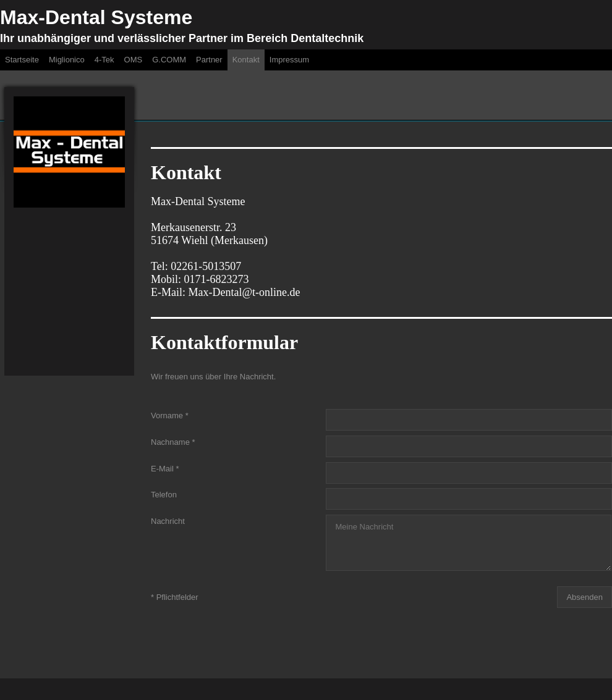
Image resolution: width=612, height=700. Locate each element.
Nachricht (168, 521)
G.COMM (169, 60)
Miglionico (67, 60)
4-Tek (104, 60)
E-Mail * (165, 468)
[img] (69, 152)
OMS (134, 60)
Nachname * (173, 442)
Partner (209, 60)
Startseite (22, 60)
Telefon (164, 495)
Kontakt (246, 60)
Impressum (289, 60)
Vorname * (170, 415)
